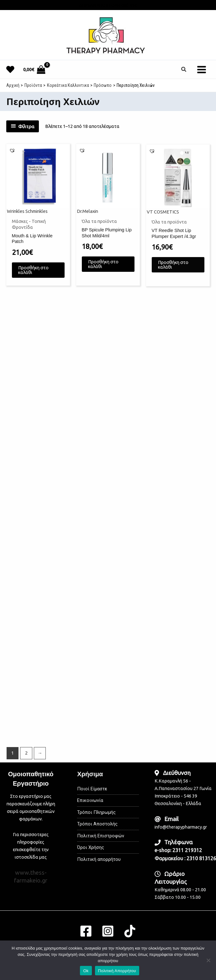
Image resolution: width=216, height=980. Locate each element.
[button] (184, 69)
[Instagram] (108, 931)
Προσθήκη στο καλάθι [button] (33, 274)
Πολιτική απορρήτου (99, 859)
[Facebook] (86, 931)
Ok (86, 971)
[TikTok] (130, 931)
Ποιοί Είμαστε (92, 789)
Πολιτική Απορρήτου (117, 971)
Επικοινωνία (90, 800)
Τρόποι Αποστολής (97, 824)
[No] (208, 960)
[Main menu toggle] (202, 69)
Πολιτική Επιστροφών (101, 836)
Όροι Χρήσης (91, 847)
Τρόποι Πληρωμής (96, 812)
